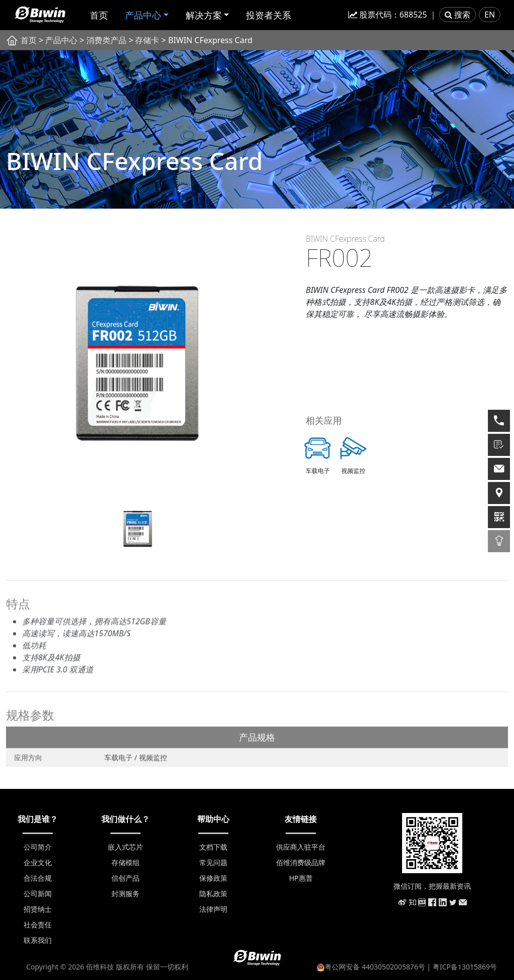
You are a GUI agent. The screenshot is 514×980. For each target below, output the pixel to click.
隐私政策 (213, 893)
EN (490, 15)
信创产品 (125, 878)
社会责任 (38, 925)
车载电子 (119, 760)
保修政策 (213, 878)
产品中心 (143, 15)
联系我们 (38, 940)
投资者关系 (269, 15)
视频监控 (153, 760)
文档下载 (213, 847)
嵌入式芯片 (125, 847)
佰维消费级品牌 (301, 862)
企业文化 (38, 862)
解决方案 (204, 15)
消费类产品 (106, 40)
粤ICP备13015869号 (465, 967)
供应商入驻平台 (301, 847)
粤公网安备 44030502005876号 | (375, 967)
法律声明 (213, 909)
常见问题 (213, 862)
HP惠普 (301, 878)
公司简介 (38, 847)
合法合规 (38, 878)
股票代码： (388, 15)
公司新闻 (38, 893)
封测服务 (125, 893)
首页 (99, 15)
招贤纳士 (38, 909)
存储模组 (125, 862)
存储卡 (147, 40)
